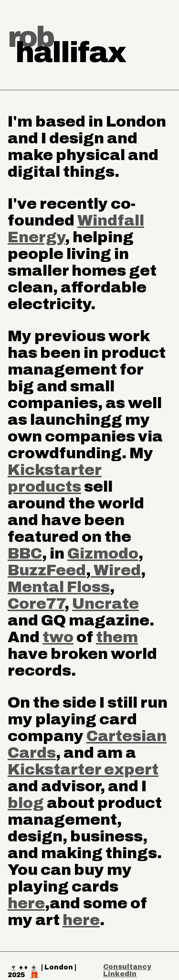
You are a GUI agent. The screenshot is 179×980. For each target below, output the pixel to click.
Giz (80, 554)
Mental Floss (59, 587)
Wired (116, 570)
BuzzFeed (47, 570)
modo (116, 554)
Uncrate (105, 604)
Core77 (36, 604)
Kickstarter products (55, 478)
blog (26, 803)
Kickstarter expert (83, 770)
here (26, 903)
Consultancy (127, 967)
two (58, 637)
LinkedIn (120, 974)
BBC (25, 554)
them (117, 637)
